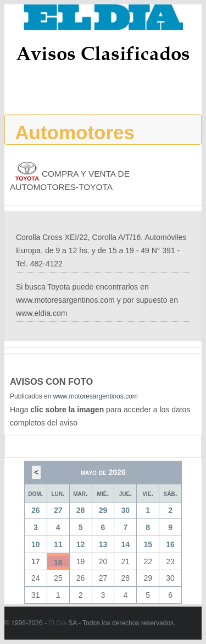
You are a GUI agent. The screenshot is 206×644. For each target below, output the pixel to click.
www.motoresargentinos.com (96, 396)
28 (81, 510)
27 (58, 510)
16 (170, 544)
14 (126, 544)
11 (58, 544)
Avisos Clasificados (103, 53)
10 (36, 544)
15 (148, 544)
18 (58, 563)
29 (103, 510)
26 (36, 510)
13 (103, 544)
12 (81, 544)
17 (36, 561)
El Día (57, 623)
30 (126, 510)
